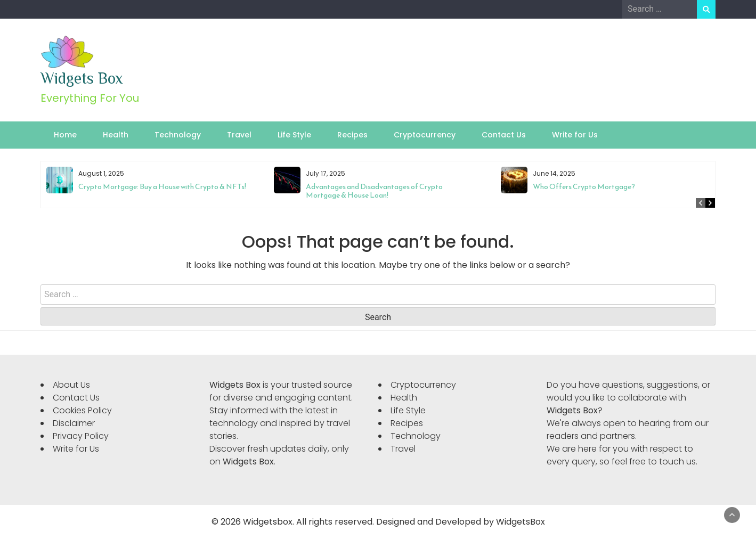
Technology (178, 135)
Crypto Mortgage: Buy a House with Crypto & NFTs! (162, 187)
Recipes (352, 135)
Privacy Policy (81, 436)
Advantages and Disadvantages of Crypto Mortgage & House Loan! (374, 191)
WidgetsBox (521, 522)
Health (116, 135)
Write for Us (575, 135)
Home (65, 135)
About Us (71, 385)
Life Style (294, 135)
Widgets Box (82, 78)
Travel (239, 135)
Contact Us (504, 135)
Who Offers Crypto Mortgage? (584, 187)
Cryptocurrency (425, 135)
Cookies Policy (82, 410)
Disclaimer (74, 423)
